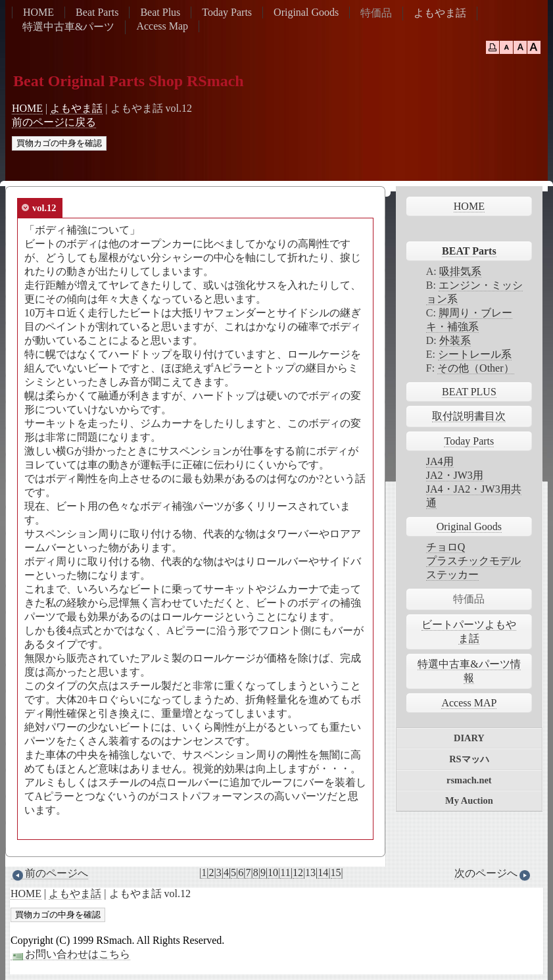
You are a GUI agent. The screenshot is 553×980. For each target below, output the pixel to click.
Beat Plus (160, 12)
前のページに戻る (54, 122)
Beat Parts (97, 12)
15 (336, 872)
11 (285, 872)
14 (323, 872)
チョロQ (446, 547)
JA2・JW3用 (455, 475)
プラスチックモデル (473, 561)
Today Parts (227, 12)
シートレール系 (475, 354)
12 (298, 872)
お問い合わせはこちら (70, 954)
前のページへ (49, 873)
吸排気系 (460, 271)
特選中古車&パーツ (68, 27)
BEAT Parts (469, 251)
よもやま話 (440, 13)
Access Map (162, 26)
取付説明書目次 (469, 416)
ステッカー (452, 575)
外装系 (455, 340)
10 (273, 872)
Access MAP (469, 703)
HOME (38, 12)
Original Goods (306, 12)
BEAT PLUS (469, 392)
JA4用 (440, 461)
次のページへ (493, 873)
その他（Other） (475, 368)
